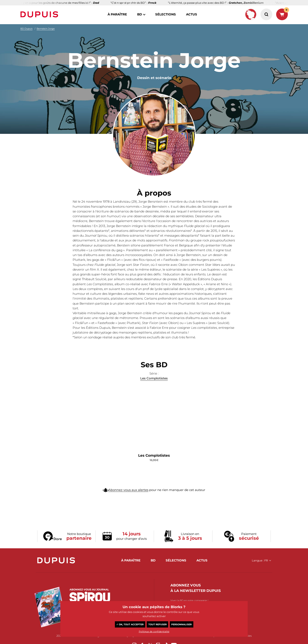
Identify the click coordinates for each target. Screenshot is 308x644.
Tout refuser (158, 624)
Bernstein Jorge (46, 29)
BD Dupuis (26, 29)
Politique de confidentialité (154, 631)
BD (140, 14)
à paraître (117, 14)
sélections (166, 14)
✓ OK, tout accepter (130, 624)
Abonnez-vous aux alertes (128, 499)
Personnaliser (181, 624)
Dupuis (40, 14)
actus (192, 14)
